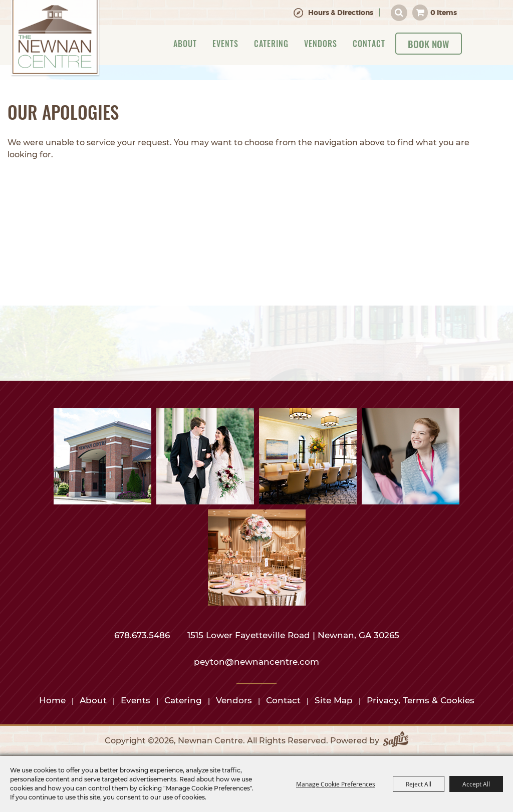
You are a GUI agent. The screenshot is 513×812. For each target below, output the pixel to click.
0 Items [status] (444, 13)
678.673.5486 (143, 635)
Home (52, 700)
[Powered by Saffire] (396, 741)
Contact (369, 44)
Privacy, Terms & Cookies (421, 700)
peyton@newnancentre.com (256, 662)
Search (399, 13)
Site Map (334, 700)
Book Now (429, 44)
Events (225, 44)
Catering (271, 44)
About (185, 44)
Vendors (321, 44)
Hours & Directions (341, 13)
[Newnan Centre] (55, 39)
